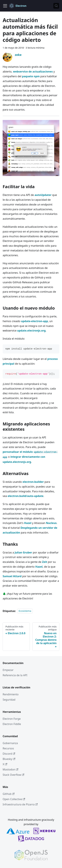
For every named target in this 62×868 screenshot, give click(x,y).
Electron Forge (12, 719)
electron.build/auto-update (25, 496)
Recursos (8, 748)
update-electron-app (34, 321)
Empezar (8, 670)
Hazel (28, 523)
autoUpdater (43, 195)
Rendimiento (11, 694)
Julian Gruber (23, 552)
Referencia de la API (15, 675)
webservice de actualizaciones (33, 72)
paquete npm (31, 76)
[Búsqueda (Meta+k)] (56, 6)
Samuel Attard (12, 576)
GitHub (9, 794)
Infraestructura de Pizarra (20, 804)
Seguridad (9, 700)
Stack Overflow (13, 775)
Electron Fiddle (12, 724)
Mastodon (10, 769)
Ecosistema (25, 611)
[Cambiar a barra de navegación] (5, 6)
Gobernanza (10, 743)
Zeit (45, 562)
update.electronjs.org (31, 331)
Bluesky (9, 759)
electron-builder (33, 482)
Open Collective (14, 799)
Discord (9, 754)
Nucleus (51, 523)
